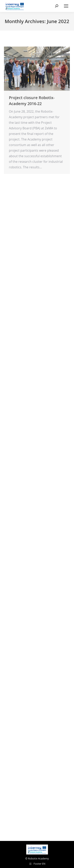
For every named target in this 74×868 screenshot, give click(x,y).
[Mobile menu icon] (66, 6)
